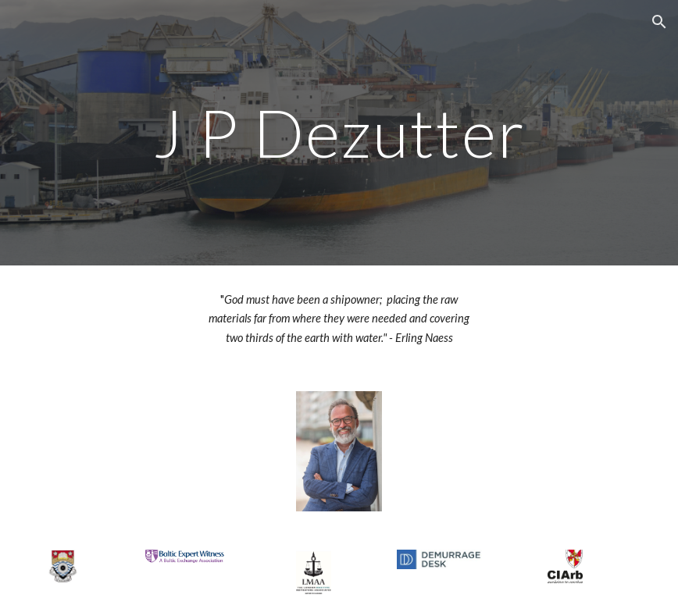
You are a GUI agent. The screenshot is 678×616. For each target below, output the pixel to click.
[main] (339, 132)
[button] (659, 22)
